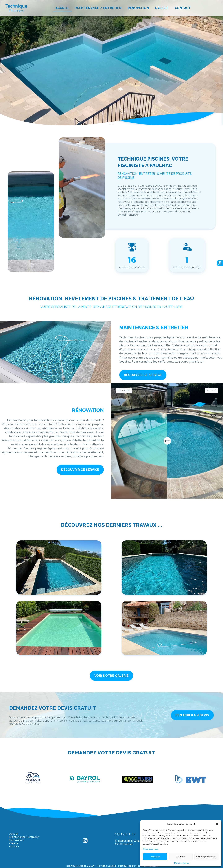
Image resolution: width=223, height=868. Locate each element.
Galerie (162, 8)
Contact (183, 8)
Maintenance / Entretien (98, 8)
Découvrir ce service (143, 375)
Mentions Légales (106, 866)
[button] (217, 824)
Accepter (155, 857)
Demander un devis (192, 715)
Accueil (62, 8)
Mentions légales (181, 863)
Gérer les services (150, 849)
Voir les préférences (206, 857)
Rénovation (138, 8)
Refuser (181, 857)
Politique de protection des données (138, 866)
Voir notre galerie (112, 676)
